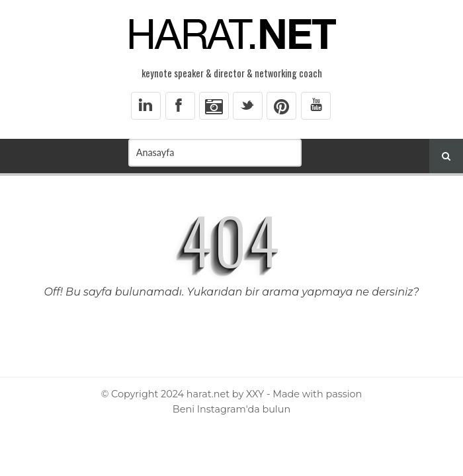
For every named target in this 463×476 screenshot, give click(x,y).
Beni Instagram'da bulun (232, 409)
